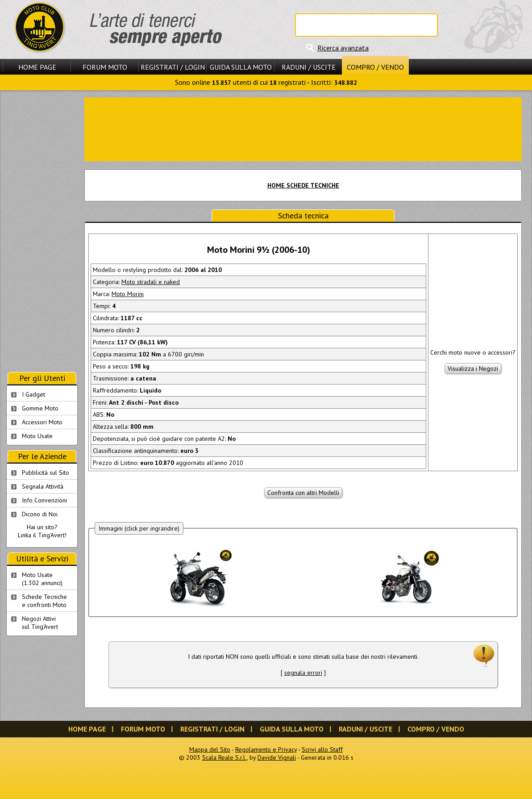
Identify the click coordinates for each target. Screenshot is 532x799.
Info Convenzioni (44, 500)
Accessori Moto (42, 422)
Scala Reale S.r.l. (224, 757)
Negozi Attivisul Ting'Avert (40, 623)
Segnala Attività (43, 486)
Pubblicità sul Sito (46, 473)
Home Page (37, 67)
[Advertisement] (303, 128)
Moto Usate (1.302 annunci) (42, 579)
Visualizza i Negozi (473, 368)
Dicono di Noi (40, 514)
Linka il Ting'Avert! (42, 535)
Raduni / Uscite (309, 67)
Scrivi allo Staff (322, 749)
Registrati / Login (173, 67)
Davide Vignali (277, 757)
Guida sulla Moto (241, 67)
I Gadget (33, 394)
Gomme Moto (40, 408)
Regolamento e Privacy (266, 749)
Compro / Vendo (375, 67)
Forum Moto (105, 67)
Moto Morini (128, 294)
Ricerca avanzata (343, 48)
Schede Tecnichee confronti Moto (44, 601)
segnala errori (303, 673)
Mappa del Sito (210, 749)
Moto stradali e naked (151, 282)
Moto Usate (37, 436)
